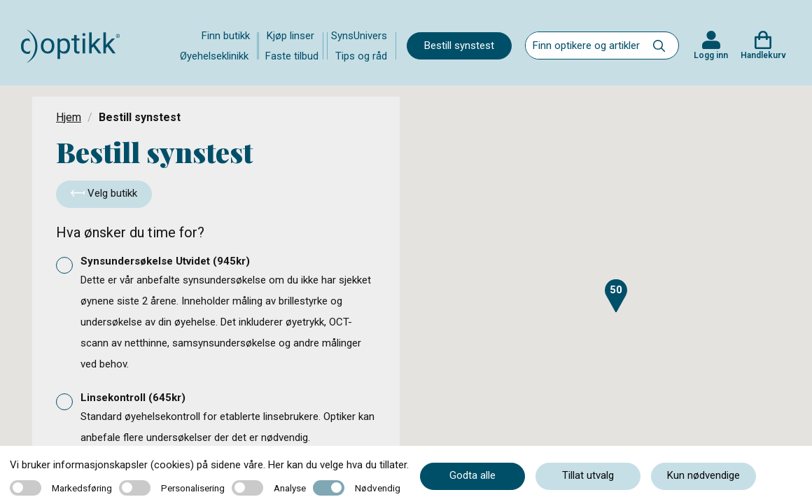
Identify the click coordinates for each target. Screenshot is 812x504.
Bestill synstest (459, 45)
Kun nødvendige (703, 475)
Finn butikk (226, 36)
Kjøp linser (290, 36)
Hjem (69, 117)
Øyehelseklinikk (214, 56)
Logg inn (711, 55)
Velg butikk (104, 193)
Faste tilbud (292, 56)
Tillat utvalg (588, 475)
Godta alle (472, 475)
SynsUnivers (359, 36)
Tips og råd (361, 56)
